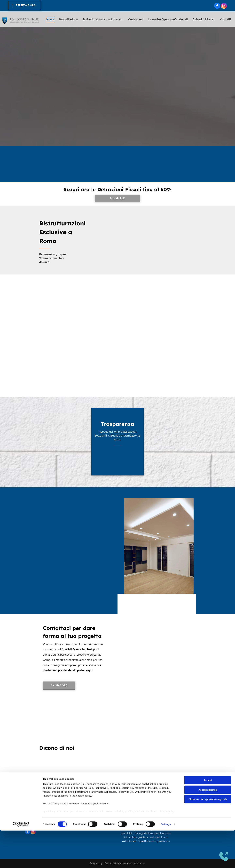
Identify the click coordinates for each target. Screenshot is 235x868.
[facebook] (217, 6)
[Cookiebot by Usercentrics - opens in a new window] (21, 862)
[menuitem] (50, 20)
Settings (166, 862)
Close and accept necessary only (208, 837)
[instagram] (224, 6)
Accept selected (208, 827)
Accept (208, 818)
